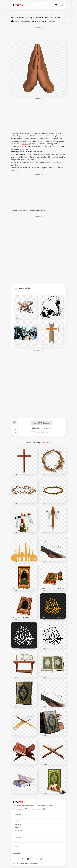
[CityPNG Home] (18, 5)
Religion (26, 157)
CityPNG (25, 144)
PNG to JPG (18, 831)
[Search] (56, 5)
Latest (17, 821)
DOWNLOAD (41, 423)
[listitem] (19, 859)
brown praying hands (20, 210)
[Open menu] (62, 5)
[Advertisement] (39, 34)
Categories (18, 824)
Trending (18, 828)
